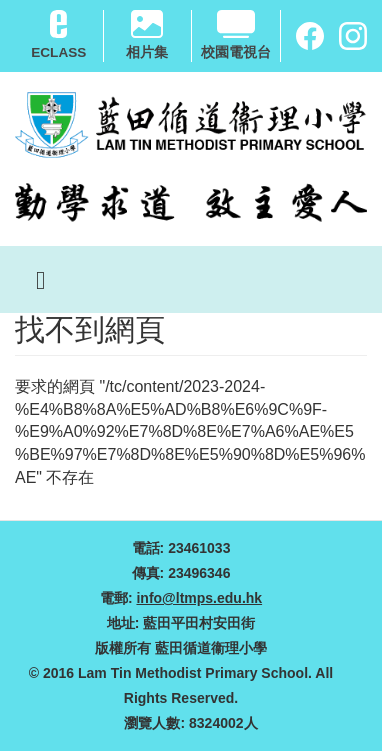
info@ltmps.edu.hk (199, 598)
